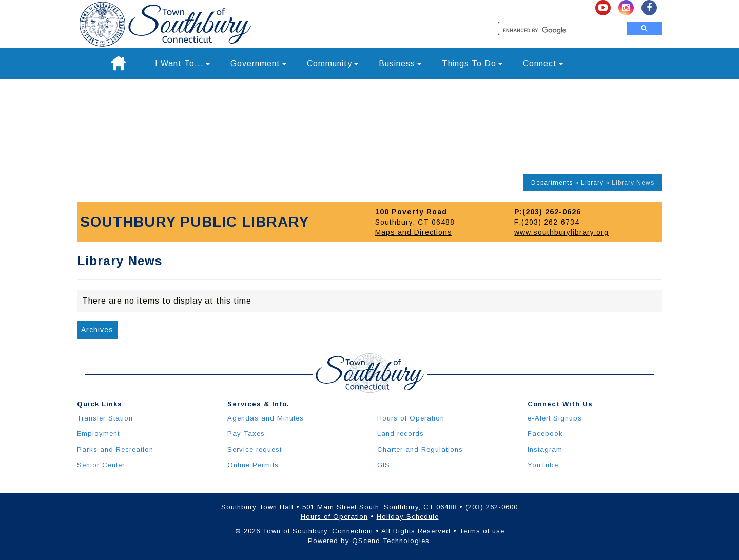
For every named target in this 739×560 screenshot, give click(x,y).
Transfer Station (105, 418)
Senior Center (101, 465)
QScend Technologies (391, 541)
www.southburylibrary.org (561, 232)
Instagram (545, 449)
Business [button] (400, 63)
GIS (384, 465)
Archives (97, 330)
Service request (255, 449)
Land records (401, 434)
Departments (552, 183)
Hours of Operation (411, 418)
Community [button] (333, 63)
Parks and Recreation (115, 449)
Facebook (545, 434)
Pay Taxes (246, 434)
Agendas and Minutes (266, 418)
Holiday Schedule (408, 517)
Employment (98, 434)
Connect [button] (543, 63)
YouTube (543, 465)
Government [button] (258, 63)
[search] (558, 31)
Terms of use (482, 531)
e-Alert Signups (555, 418)
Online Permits (253, 465)
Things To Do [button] (472, 63)
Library (592, 183)
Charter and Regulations (420, 449)
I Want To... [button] (182, 63)
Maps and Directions (414, 232)
